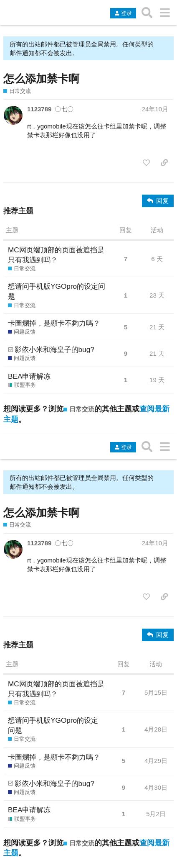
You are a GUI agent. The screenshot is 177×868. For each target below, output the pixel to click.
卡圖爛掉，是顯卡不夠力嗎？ (54, 323)
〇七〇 (64, 109)
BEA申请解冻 (29, 376)
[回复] (158, 201)
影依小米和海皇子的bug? (54, 349)
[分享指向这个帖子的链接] (164, 163)
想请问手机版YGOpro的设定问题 (57, 291)
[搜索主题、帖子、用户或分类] (147, 13)
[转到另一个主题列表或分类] (165, 13)
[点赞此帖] (146, 163)
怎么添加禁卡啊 (41, 79)
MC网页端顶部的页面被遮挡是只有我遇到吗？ (56, 255)
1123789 (39, 109)
